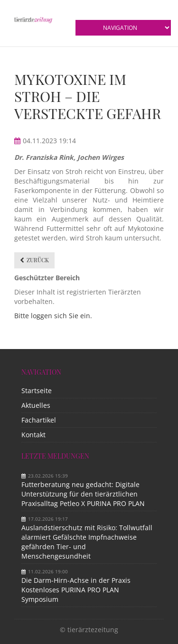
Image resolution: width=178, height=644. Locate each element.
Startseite (37, 391)
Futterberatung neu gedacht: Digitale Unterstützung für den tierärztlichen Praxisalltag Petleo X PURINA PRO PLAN (83, 494)
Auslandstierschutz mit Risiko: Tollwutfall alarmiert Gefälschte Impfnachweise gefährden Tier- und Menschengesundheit (87, 542)
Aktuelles (36, 405)
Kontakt (33, 435)
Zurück (38, 260)
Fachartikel (39, 420)
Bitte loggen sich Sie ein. (53, 316)
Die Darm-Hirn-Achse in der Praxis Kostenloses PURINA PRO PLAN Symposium (76, 590)
